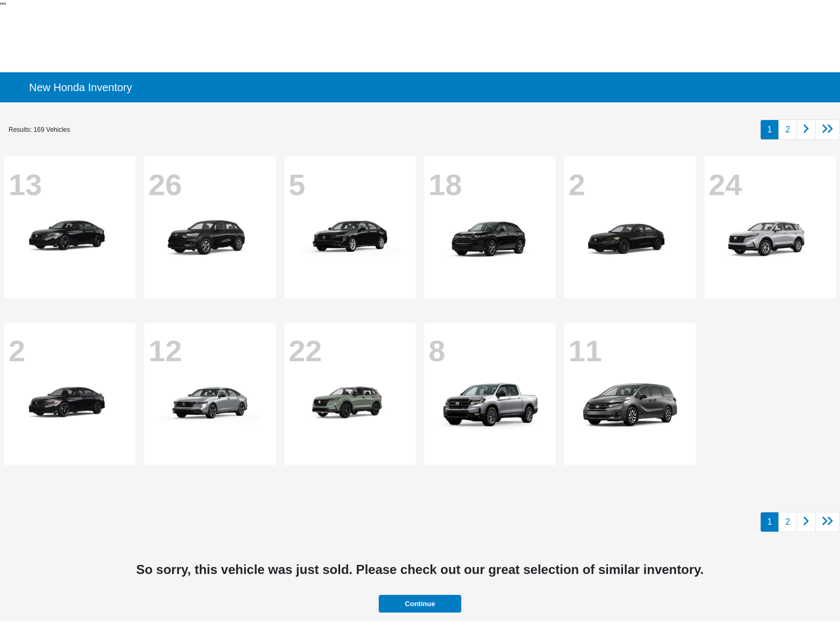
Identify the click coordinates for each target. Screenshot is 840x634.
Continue (420, 604)
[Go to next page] (806, 130)
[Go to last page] (828, 130)
